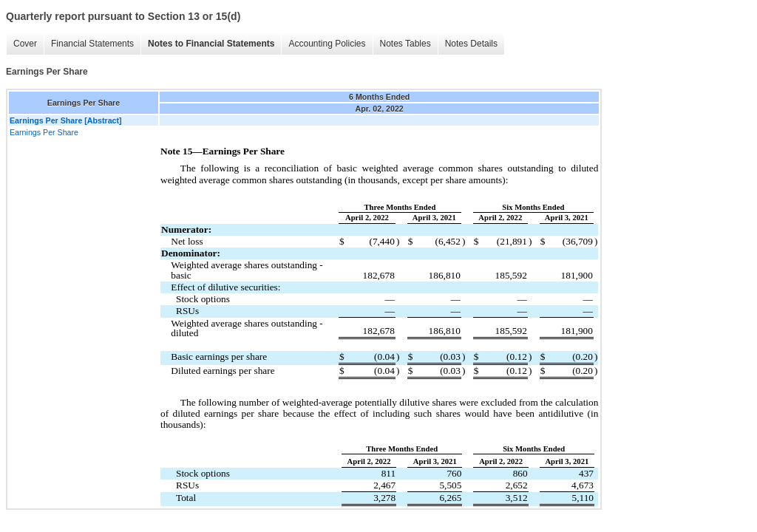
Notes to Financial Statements (211, 44)
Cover (25, 44)
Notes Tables (405, 44)
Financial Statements (92, 44)
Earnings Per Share (44, 132)
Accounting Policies (327, 44)
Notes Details (471, 44)
